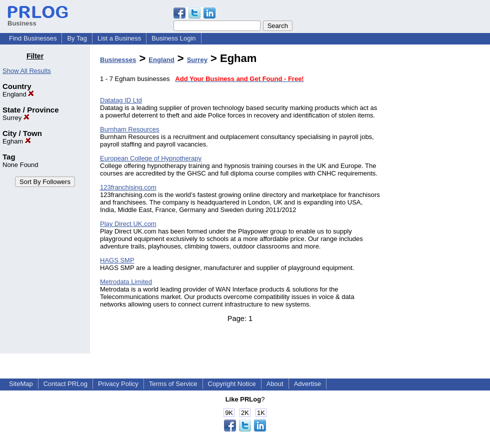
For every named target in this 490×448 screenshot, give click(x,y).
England (18, 94)
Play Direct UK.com (128, 224)
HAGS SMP (117, 260)
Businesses (118, 60)
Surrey (16, 118)
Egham (17, 141)
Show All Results (27, 71)
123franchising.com (128, 187)
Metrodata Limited (126, 282)
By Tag (77, 38)
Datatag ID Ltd (121, 100)
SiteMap (21, 384)
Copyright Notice (232, 384)
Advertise (307, 384)
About (275, 384)
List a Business (119, 38)
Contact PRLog (65, 384)
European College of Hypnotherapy (151, 158)
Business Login (173, 38)
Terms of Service (173, 384)
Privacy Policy (118, 384)
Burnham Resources (130, 129)
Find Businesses (33, 38)
